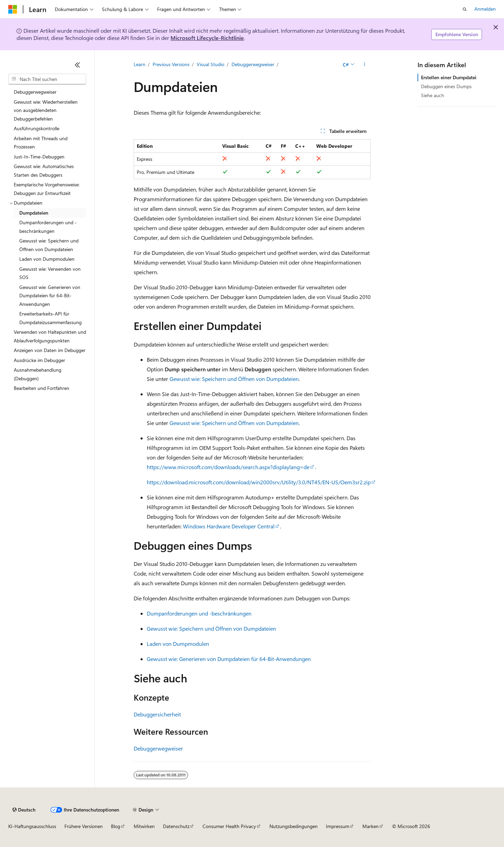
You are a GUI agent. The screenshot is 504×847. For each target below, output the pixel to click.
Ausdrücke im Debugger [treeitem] (39, 360)
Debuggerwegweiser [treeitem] (35, 92)
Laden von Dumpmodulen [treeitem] (47, 259)
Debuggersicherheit (157, 714)
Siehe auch (433, 95)
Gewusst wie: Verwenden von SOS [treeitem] (50, 273)
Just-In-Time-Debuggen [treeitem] (39, 157)
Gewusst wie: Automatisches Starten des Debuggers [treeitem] (44, 171)
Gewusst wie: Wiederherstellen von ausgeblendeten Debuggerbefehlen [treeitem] (46, 110)
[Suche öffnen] (465, 9)
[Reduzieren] (78, 65)
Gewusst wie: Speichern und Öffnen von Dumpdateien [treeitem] (49, 245)
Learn (140, 64)
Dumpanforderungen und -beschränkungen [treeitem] (48, 227)
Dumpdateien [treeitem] (34, 213)
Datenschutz (176, 826)
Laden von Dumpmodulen (178, 644)
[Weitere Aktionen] (364, 64)
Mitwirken (144, 826)
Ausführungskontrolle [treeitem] (37, 128)
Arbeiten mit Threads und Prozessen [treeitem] (41, 143)
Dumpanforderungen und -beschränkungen (199, 613)
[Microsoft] (13, 9)
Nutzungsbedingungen (294, 826)
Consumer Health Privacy (229, 826)
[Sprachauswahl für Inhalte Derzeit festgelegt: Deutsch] (24, 810)
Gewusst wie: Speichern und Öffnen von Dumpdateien (234, 379)
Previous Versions (171, 64)
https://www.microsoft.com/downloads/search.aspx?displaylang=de (228, 467)
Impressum (338, 826)
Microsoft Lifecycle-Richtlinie (207, 38)
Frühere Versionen (84, 826)
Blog (116, 826)
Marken (371, 826)
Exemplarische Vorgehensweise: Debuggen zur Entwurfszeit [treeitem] (47, 189)
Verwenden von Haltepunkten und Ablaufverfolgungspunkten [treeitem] (50, 336)
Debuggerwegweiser (253, 64)
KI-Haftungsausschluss (32, 826)
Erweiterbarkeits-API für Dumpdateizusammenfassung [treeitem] (50, 318)
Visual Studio (210, 64)
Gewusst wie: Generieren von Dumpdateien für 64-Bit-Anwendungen (229, 659)
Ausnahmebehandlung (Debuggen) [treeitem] (38, 374)
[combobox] (47, 79)
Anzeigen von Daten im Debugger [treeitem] (50, 350)
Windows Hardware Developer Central (229, 526)
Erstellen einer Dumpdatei (449, 77)
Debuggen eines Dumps (446, 86)
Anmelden (485, 9)
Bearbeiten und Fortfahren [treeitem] (42, 388)
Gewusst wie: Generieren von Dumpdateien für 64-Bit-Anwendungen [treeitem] (50, 296)
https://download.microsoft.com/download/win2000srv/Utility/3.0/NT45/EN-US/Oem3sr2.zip (259, 482)
